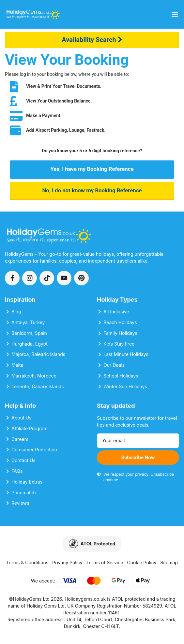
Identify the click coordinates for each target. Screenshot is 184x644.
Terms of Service (105, 562)
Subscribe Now (138, 457)
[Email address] (138, 441)
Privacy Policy (67, 562)
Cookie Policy (142, 562)
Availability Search (92, 40)
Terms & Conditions (27, 562)
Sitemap (169, 562)
